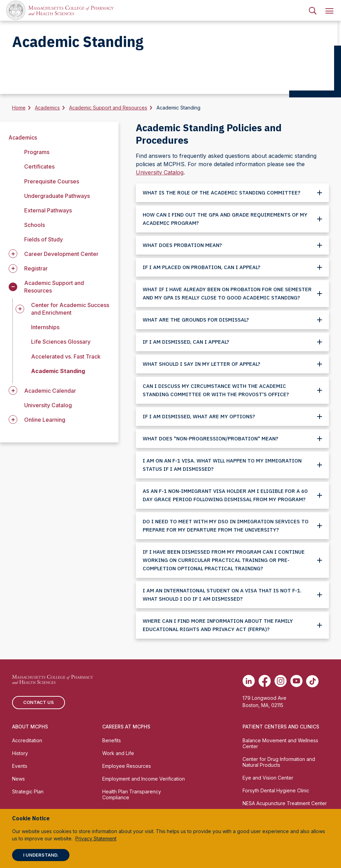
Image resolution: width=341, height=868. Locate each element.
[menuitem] (313, 10)
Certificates (39, 166)
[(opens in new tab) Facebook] (265, 681)
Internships (45, 327)
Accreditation (27, 740)
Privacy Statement (96, 838)
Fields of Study (44, 239)
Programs (37, 152)
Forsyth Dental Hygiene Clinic (276, 790)
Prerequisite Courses (52, 181)
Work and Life (118, 753)
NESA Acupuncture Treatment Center (285, 803)
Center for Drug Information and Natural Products (279, 762)
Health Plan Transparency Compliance (132, 794)
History (20, 753)
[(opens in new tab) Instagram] (281, 681)
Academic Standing (58, 371)
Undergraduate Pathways (57, 196)
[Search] (313, 10)
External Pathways (48, 210)
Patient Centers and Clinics (281, 727)
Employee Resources (127, 766)
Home (19, 108)
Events (20, 766)
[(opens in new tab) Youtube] (296, 681)
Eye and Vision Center (268, 778)
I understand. (41, 855)
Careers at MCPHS (126, 727)
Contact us (39, 702)
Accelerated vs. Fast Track (66, 356)
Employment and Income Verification (144, 779)
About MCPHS (30, 727)
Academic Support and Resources (108, 108)
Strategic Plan (28, 791)
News (18, 779)
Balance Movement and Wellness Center (280, 743)
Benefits (112, 740)
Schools (35, 225)
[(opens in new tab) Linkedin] (249, 681)
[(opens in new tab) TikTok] (312, 681)
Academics (47, 108)
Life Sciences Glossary (61, 342)
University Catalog (48, 405)
